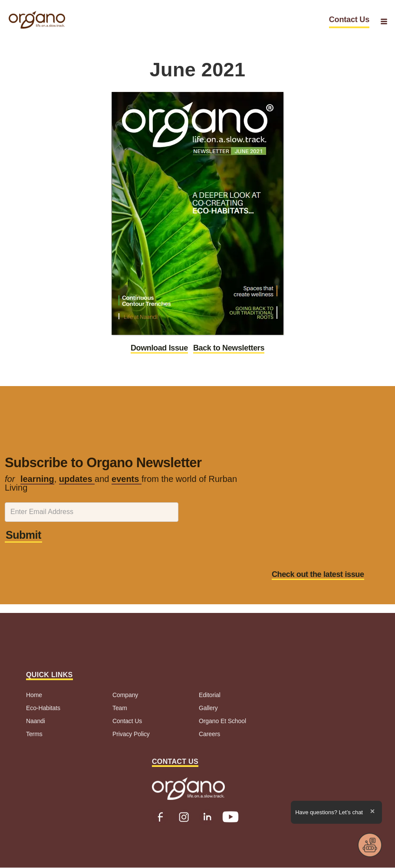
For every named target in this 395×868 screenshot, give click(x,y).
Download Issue (159, 348)
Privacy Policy (131, 734)
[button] (384, 21)
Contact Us (349, 20)
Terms (34, 734)
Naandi (36, 721)
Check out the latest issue (318, 574)
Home (34, 695)
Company (125, 695)
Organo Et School (222, 721)
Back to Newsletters (229, 348)
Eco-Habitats (43, 708)
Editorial (210, 695)
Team (120, 708)
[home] (37, 20)
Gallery (208, 708)
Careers (209, 734)
